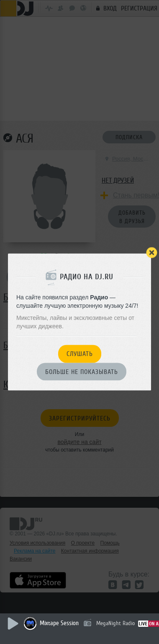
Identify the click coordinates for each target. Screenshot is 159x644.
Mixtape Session (59, 623)
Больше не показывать (82, 372)
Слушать (80, 354)
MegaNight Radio (115, 623)
